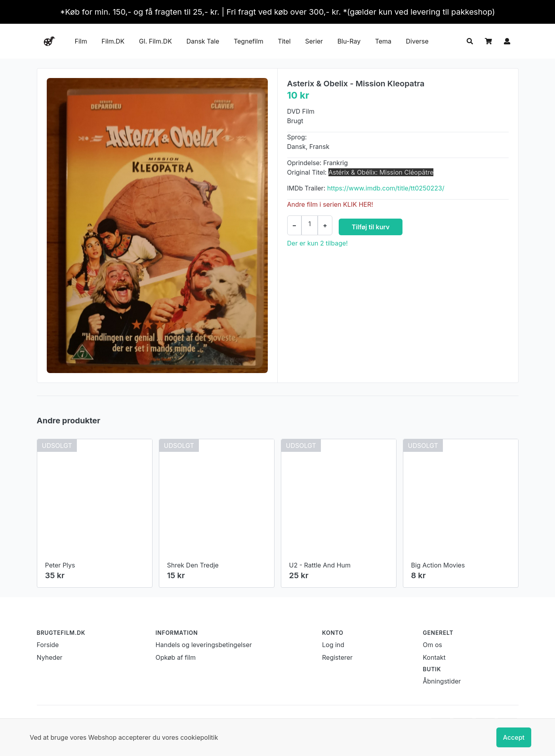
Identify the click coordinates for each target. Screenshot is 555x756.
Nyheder (50, 657)
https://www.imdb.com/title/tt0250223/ (386, 188)
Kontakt (434, 657)
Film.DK (113, 41)
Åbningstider (442, 681)
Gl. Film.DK (155, 41)
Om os (432, 645)
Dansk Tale (203, 41)
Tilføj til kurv (371, 227)
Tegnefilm (249, 41)
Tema (383, 41)
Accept (514, 737)
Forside (48, 645)
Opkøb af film (176, 657)
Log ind (333, 645)
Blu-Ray (349, 41)
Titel (284, 41)
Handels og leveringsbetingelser (204, 645)
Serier (314, 41)
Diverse (417, 41)
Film (81, 41)
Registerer (337, 657)
